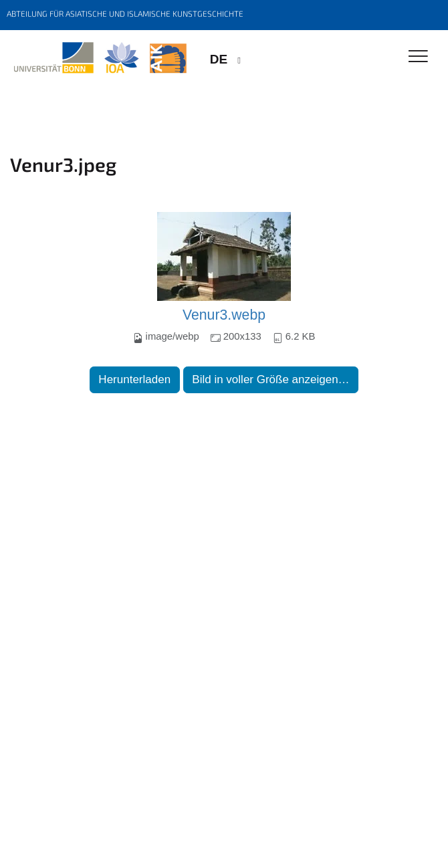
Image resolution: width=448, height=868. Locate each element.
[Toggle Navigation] (418, 57)
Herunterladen (134, 379)
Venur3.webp (224, 315)
